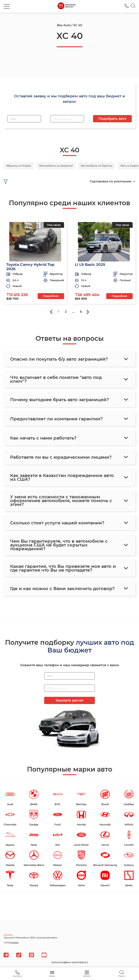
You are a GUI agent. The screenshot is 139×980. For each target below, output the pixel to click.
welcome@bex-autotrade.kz (69, 962)
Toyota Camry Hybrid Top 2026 (30, 267)
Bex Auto (64, 25)
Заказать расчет (70, 700)
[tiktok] (19, 955)
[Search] (133, 6)
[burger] (7, 6)
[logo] (67, 6)
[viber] (31, 955)
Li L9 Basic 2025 (90, 265)
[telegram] (6, 955)
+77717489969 (11, 943)
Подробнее (51, 296)
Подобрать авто (112, 119)
